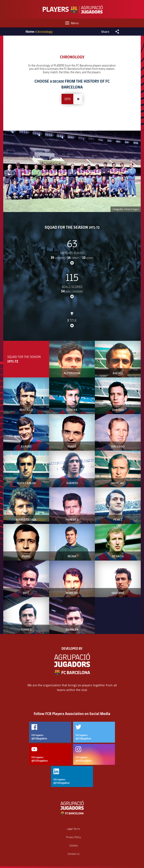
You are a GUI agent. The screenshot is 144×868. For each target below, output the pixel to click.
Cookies (74, 846)
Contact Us (74, 854)
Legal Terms (74, 829)
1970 (67, 99)
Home (30, 32)
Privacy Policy (74, 837)
